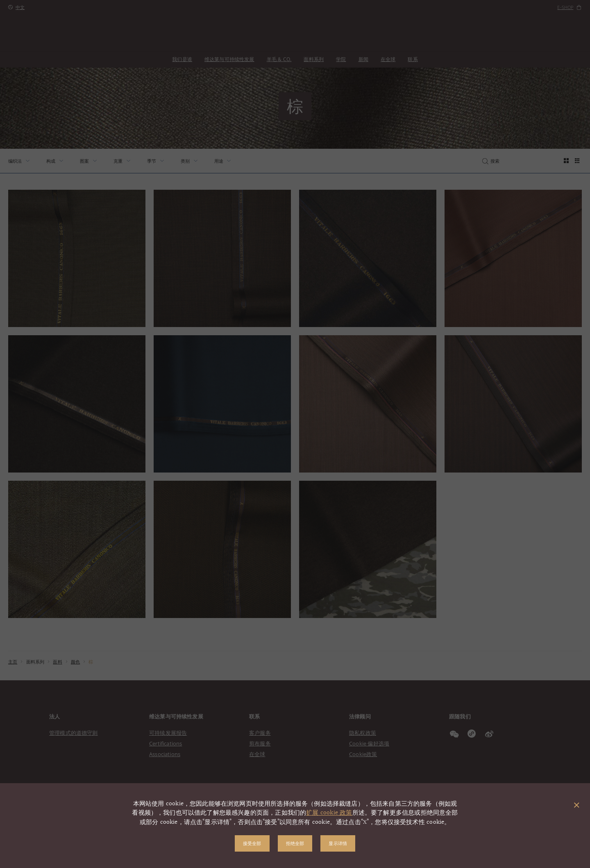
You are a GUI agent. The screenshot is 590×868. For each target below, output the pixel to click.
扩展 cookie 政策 (329, 813)
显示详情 (338, 843)
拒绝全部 (295, 843)
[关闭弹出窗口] (577, 806)
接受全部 (252, 843)
